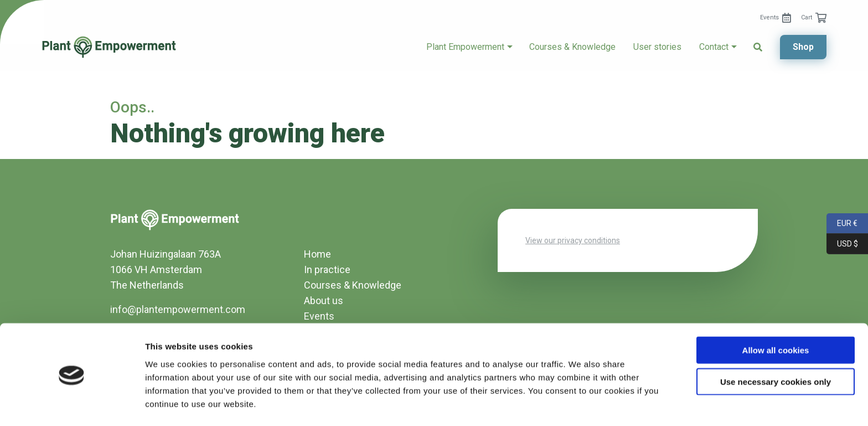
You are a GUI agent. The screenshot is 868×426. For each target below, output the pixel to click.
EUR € (842, 224)
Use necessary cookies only (776, 347)
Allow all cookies (776, 315)
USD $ (842, 244)
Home (317, 254)
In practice (327, 270)
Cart (807, 17)
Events (769, 17)
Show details (581, 404)
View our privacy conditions (573, 240)
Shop (803, 47)
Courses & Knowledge (572, 47)
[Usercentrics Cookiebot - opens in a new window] (72, 404)
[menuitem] (776, 18)
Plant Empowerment (465, 47)
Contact (714, 47)
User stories (657, 47)
